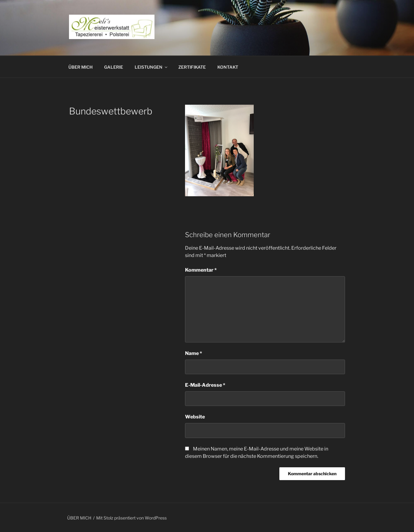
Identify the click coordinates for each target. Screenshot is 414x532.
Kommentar (201, 270)
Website (195, 417)
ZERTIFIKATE (192, 67)
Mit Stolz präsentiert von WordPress (131, 518)
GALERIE (114, 67)
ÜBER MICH (80, 67)
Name (194, 353)
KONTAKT (228, 67)
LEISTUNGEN (151, 67)
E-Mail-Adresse (205, 385)
